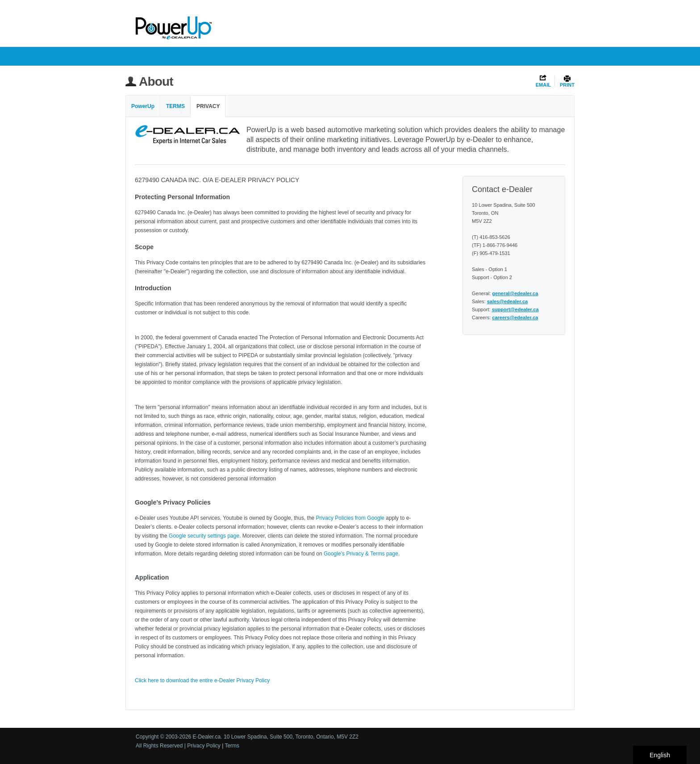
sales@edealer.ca (507, 301)
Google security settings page (204, 536)
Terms (175, 106)
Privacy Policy (204, 746)
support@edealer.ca (515, 309)
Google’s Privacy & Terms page (361, 554)
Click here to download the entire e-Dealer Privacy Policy (202, 681)
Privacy (208, 106)
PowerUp (143, 106)
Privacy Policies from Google (350, 518)
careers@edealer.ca (515, 317)
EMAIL (543, 85)
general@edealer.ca (515, 293)
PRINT (567, 85)
